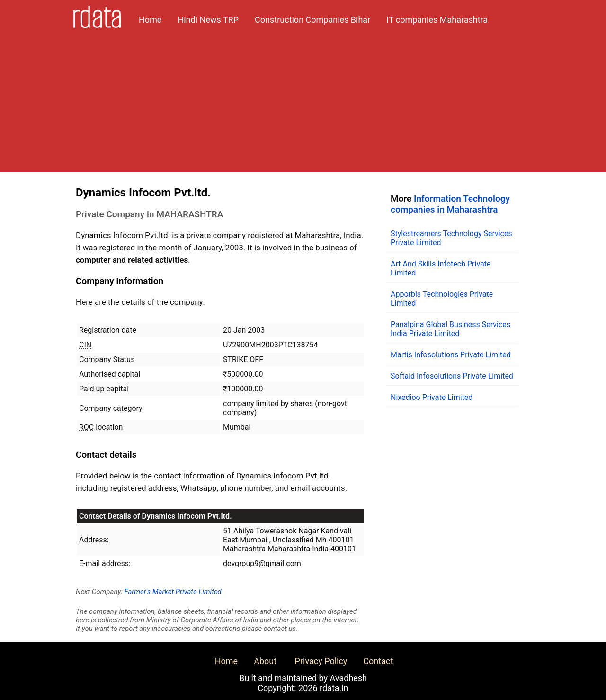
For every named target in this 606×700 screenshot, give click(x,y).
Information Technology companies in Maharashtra (450, 204)
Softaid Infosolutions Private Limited (452, 376)
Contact (378, 661)
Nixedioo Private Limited (432, 397)
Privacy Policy (321, 661)
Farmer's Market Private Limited (173, 592)
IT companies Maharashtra (437, 20)
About (265, 661)
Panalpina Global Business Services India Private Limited (450, 329)
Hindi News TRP (208, 20)
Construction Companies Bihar (312, 20)
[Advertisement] (303, 106)
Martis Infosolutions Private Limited (451, 355)
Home (150, 20)
